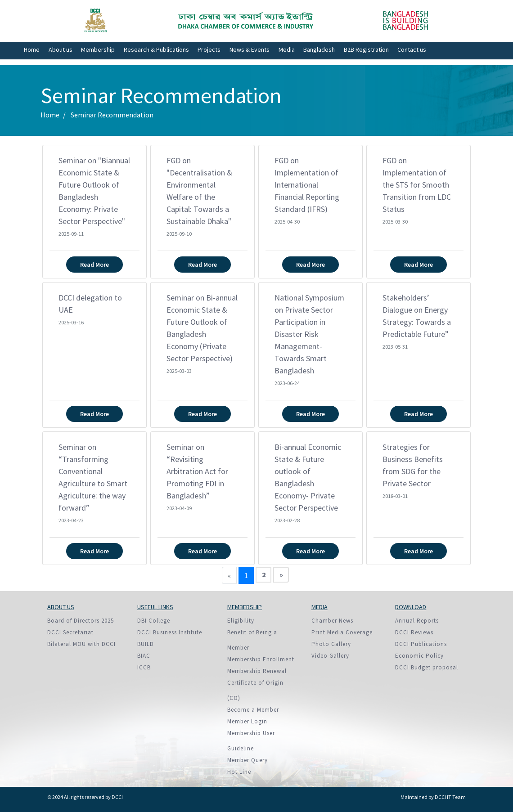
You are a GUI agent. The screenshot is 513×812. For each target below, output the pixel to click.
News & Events (250, 49)
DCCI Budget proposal (427, 667)
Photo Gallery (331, 644)
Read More (94, 265)
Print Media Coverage (342, 632)
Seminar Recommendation (112, 115)
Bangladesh (319, 49)
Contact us (412, 49)
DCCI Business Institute (170, 632)
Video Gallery (330, 656)
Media (287, 49)
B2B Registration (366, 49)
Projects (209, 49)
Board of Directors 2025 (81, 621)
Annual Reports (417, 621)
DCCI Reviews (414, 632)
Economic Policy (419, 656)
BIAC (144, 656)
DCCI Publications (421, 644)
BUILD (146, 644)
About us (61, 49)
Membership (98, 49)
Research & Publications (156, 49)
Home (32, 49)
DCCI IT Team (450, 797)
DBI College (154, 621)
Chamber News (332, 621)
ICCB (144, 667)
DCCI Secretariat (70, 632)
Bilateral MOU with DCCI (81, 644)
